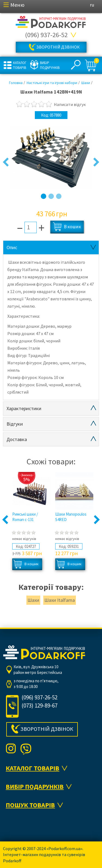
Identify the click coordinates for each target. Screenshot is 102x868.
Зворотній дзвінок (58, 47)
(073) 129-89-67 (39, 705)
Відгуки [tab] (15, 424)
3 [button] (59, 196)
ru (92, 5)
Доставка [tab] (17, 439)
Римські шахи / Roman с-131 (25, 517)
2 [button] (51, 196)
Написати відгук (70, 104)
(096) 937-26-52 (46, 35)
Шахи (33, 600)
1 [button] (44, 196)
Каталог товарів (20, 65)
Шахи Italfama (60, 600)
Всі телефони (74, 35)
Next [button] (96, 162)
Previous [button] (6, 162)
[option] (51, 157)
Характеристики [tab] (24, 408)
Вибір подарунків (49, 65)
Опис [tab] (12, 247)
